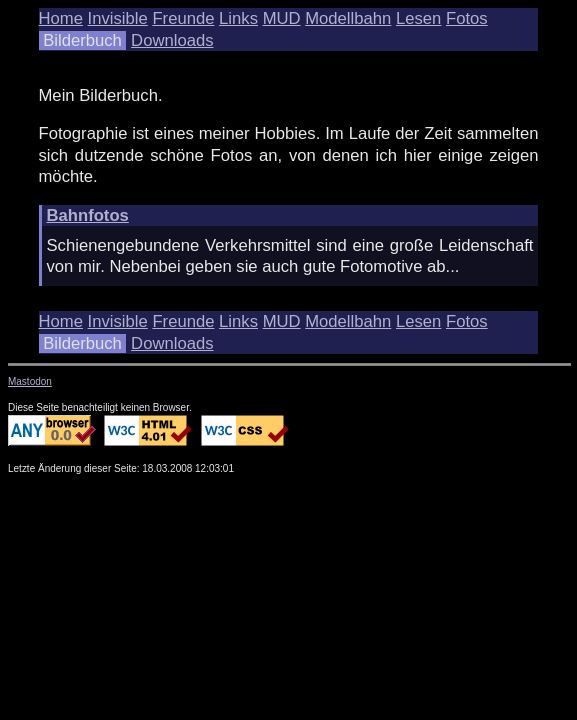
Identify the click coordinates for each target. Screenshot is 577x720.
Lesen (418, 18)
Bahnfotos (88, 215)
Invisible (118, 18)
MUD (282, 18)
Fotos (467, 18)
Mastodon (30, 381)
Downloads (172, 40)
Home (61, 18)
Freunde (183, 18)
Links (238, 18)
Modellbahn (348, 18)
